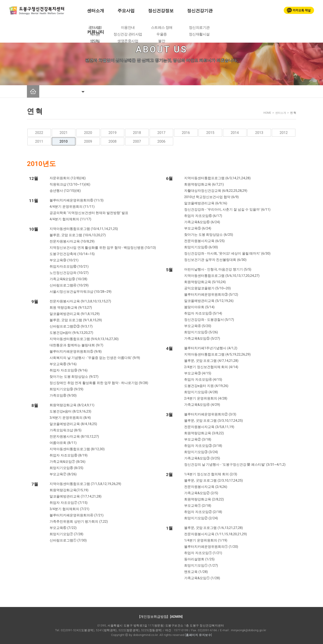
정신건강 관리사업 (128, 34)
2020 (88, 133)
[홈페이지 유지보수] (199, 635)
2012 (284, 133)
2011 (39, 141)
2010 (63, 141)
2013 (259, 133)
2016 (186, 133)
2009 (88, 141)
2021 (64, 133)
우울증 (162, 34)
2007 (137, 141)
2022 (39, 133)
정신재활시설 (199, 34)
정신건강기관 (200, 11)
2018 (137, 133)
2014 (235, 133)
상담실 (95, 41)
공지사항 (95, 27)
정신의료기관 (199, 27)
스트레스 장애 (162, 27)
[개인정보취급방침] (154, 617)
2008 (113, 141)
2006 (161, 141)
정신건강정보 (161, 11)
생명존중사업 (128, 41)
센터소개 (96, 11)
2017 (161, 133)
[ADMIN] (176, 617)
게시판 (95, 34)
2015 (210, 133)
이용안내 (128, 27)
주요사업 (126, 11)
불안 (162, 41)
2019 (113, 133)
